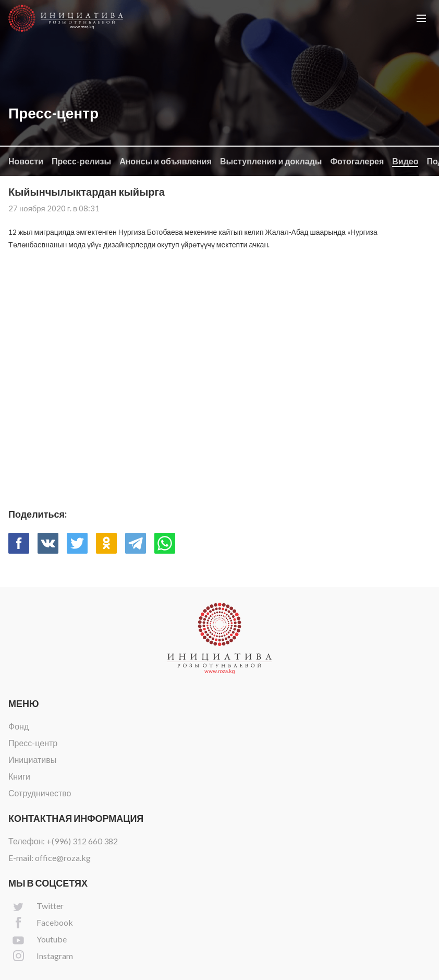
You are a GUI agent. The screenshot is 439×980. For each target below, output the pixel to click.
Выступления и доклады (271, 161)
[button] (421, 18)
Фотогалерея (357, 161)
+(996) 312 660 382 (82, 841)
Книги (19, 776)
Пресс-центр (33, 743)
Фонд (19, 726)
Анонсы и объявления (166, 161)
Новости (26, 161)
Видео (405, 161)
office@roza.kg (63, 858)
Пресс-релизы (81, 161)
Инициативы (32, 760)
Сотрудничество (40, 793)
